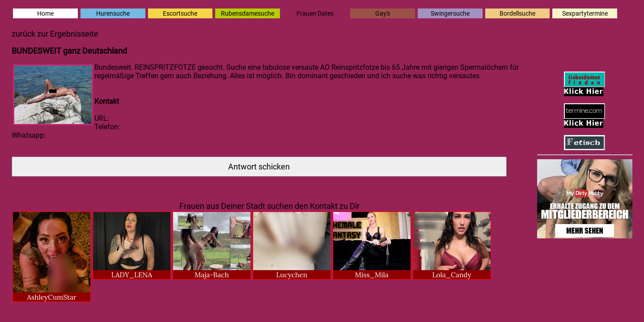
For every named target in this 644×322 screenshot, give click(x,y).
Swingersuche (450, 13)
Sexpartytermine (585, 13)
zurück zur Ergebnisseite (55, 34)
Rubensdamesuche (248, 13)
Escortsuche (180, 13)
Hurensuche (113, 13)
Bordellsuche (517, 13)
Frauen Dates (315, 13)
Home (45, 13)
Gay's (383, 13)
